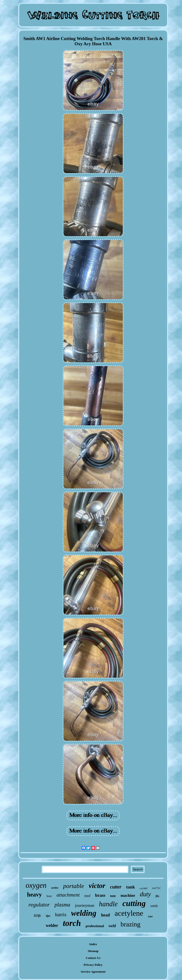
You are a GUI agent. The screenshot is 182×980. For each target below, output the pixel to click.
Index (93, 944)
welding (84, 913)
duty (145, 894)
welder (52, 925)
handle (108, 904)
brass (100, 895)
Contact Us (93, 958)
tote (113, 896)
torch (72, 923)
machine (128, 895)
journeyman (84, 905)
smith (154, 906)
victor (97, 886)
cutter (116, 887)
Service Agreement (93, 972)
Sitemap (93, 951)
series (55, 888)
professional (95, 926)
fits (157, 896)
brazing (131, 924)
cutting (134, 903)
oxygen (36, 885)
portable (73, 886)
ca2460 (143, 888)
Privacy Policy (93, 965)
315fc (37, 916)
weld (112, 926)
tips (48, 916)
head (105, 915)
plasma (62, 905)
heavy (34, 895)
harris (61, 915)
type (150, 916)
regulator (39, 905)
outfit (156, 888)
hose (49, 896)
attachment (68, 895)
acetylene (129, 913)
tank (130, 887)
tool (87, 896)
